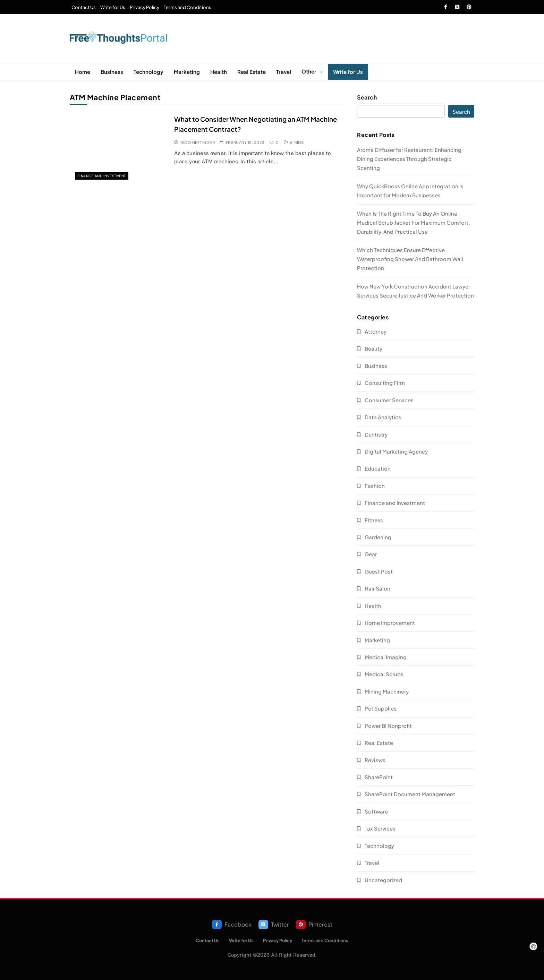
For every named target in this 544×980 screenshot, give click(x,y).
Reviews (375, 760)
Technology (148, 72)
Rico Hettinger (198, 142)
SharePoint (379, 777)
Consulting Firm (385, 383)
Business (112, 72)
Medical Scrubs (384, 674)
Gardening (378, 537)
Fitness (374, 520)
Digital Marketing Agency (396, 451)
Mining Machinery (387, 691)
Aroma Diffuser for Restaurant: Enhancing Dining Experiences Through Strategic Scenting (409, 159)
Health (219, 72)
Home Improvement (390, 623)
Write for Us (113, 7)
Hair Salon (377, 588)
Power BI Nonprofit (388, 726)
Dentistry (376, 434)
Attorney (376, 331)
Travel (284, 72)
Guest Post (379, 571)
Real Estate (252, 72)
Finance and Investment (102, 176)
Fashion (375, 486)
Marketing (187, 72)
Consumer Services (389, 400)
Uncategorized (383, 880)
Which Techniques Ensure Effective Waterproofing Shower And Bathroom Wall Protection (410, 259)
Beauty (373, 348)
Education (378, 468)
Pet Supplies (381, 708)
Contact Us (84, 7)
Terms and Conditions (188, 7)
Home (83, 72)
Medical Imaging (386, 657)
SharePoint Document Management (410, 794)
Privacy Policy (144, 7)
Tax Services (380, 828)
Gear (371, 554)
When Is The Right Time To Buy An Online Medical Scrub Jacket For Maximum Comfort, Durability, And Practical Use (413, 222)
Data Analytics (383, 417)
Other (309, 71)
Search (367, 97)
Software (376, 811)
